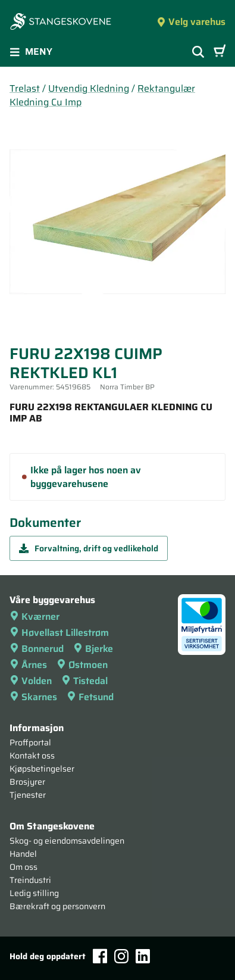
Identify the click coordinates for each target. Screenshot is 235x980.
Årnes (28, 665)
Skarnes (33, 697)
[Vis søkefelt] (198, 52)
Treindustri (30, 880)
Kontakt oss (32, 756)
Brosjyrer (27, 782)
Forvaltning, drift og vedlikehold (89, 548)
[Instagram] (121, 956)
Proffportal (30, 742)
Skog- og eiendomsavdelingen (67, 841)
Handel (23, 854)
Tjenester (28, 795)
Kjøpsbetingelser (42, 769)
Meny (31, 52)
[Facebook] (100, 956)
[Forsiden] (61, 23)
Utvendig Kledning (89, 88)
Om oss (23, 867)
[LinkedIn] (143, 956)
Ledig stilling (34, 893)
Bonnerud (37, 649)
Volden (31, 681)
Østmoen (82, 665)
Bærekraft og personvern (57, 906)
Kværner (35, 617)
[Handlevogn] (220, 52)
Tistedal (84, 681)
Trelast (25, 88)
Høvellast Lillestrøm (59, 633)
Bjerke (93, 649)
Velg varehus (191, 22)
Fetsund (90, 697)
